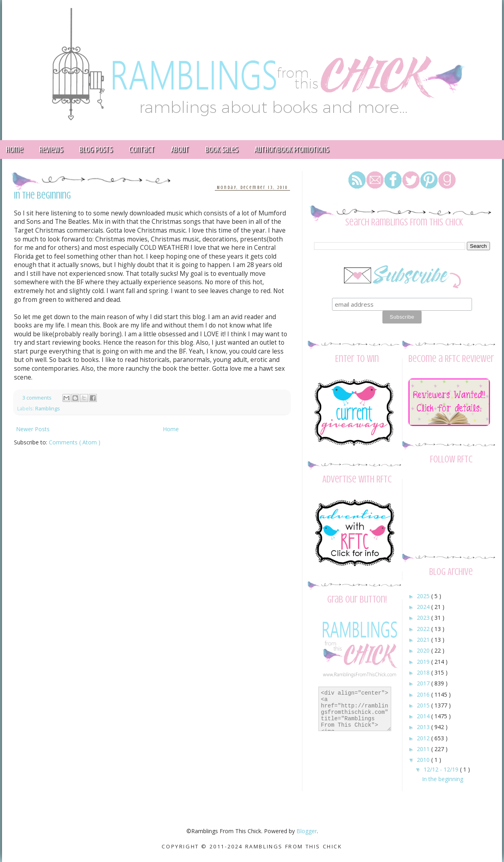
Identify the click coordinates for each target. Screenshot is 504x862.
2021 (424, 640)
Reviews (51, 150)
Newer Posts (33, 429)
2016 (424, 694)
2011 (424, 749)
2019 (424, 662)
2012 (424, 738)
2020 (424, 650)
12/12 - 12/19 (442, 769)
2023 (424, 618)
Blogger (307, 831)
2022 (424, 629)
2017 (424, 683)
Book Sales (222, 150)
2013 (424, 727)
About (180, 150)
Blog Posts (96, 150)
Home (171, 429)
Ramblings (48, 409)
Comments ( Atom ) (75, 442)
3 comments (38, 398)
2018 (424, 672)
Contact (142, 150)
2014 (424, 716)
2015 (424, 705)
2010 (424, 760)
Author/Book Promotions (292, 150)
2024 (424, 607)
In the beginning (42, 196)
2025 (424, 596)
